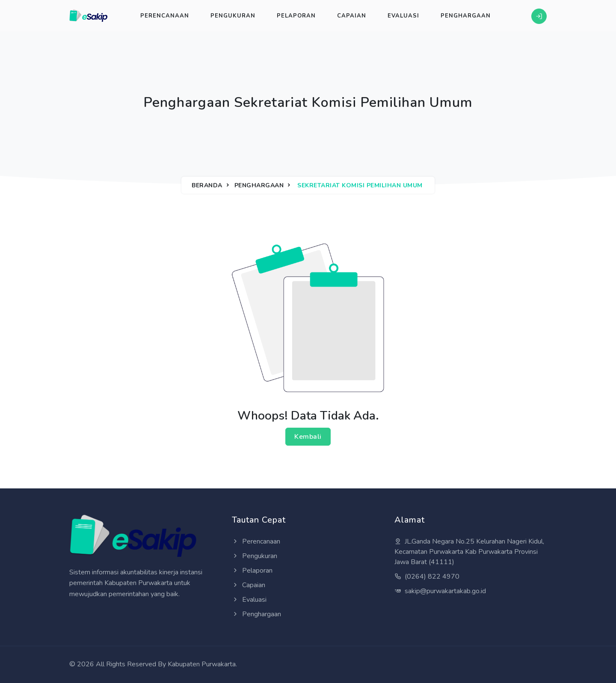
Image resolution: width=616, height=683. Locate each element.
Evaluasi (403, 16)
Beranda (207, 185)
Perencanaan (165, 16)
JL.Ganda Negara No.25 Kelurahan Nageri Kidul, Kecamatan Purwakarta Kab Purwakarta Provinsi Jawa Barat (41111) (469, 552)
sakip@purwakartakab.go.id (440, 591)
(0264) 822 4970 (427, 577)
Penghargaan (466, 16)
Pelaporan (296, 16)
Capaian (352, 16)
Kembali (308, 437)
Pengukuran (233, 16)
